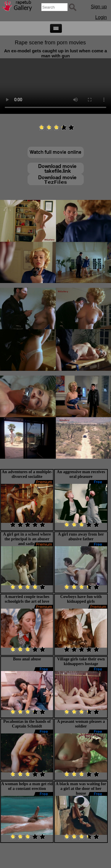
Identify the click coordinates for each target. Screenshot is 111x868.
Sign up (99, 7)
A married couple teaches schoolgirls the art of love (27, 599)
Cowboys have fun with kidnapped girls (81, 599)
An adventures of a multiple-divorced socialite (27, 474)
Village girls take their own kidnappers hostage (81, 661)
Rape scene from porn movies (50, 43)
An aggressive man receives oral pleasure (81, 474)
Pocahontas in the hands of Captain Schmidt (27, 724)
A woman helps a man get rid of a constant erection (27, 786)
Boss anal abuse (27, 659)
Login (101, 17)
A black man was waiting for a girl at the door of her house (81, 789)
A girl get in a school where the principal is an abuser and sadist (27, 539)
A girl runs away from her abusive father (81, 537)
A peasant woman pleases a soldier (81, 724)
